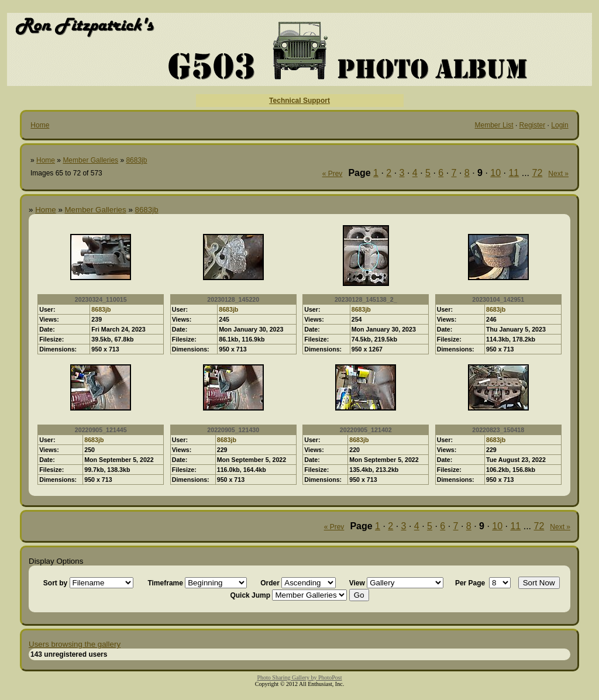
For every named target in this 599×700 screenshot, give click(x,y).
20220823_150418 (498, 430)
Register (533, 125)
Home (40, 125)
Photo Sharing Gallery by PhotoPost (299, 677)
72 (538, 173)
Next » (558, 174)
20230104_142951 (498, 299)
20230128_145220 (233, 299)
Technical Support (299, 101)
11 (514, 173)
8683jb (136, 160)
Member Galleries (90, 160)
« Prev (333, 174)
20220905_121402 (366, 430)
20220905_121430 (233, 430)
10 (495, 173)
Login (560, 125)
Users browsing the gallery (75, 644)
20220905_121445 (101, 430)
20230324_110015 (101, 299)
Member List (494, 125)
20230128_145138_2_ (366, 299)
